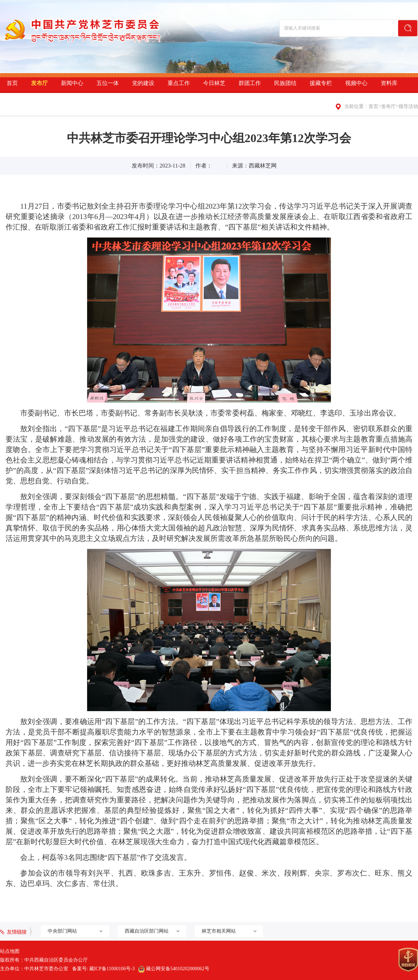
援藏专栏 (321, 83)
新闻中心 (72, 83)
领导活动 (408, 106)
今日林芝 (214, 83)
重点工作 (179, 83)
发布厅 (39, 83)
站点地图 (10, 951)
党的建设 (143, 83)
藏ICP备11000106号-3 (112, 969)
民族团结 (285, 83)
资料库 (389, 83)
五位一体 (108, 83)
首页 (12, 83)
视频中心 (356, 83)
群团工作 (250, 83)
